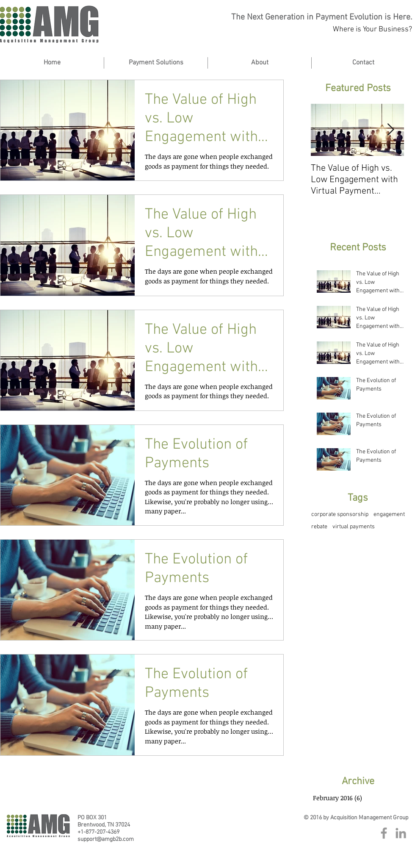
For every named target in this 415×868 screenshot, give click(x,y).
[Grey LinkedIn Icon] (401, 833)
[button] (260, 63)
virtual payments (354, 527)
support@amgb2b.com (106, 839)
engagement (389, 514)
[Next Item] (390, 130)
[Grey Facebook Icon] (384, 833)
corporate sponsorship (340, 514)
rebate (319, 527)
